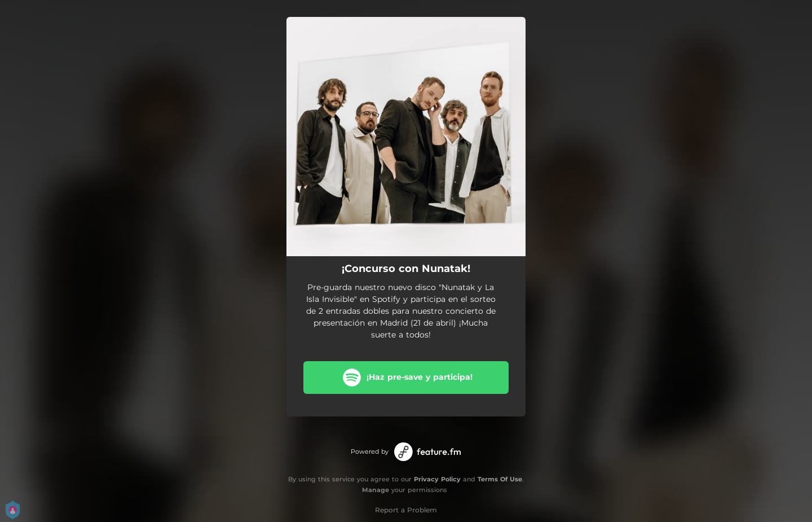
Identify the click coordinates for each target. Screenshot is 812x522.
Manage (376, 490)
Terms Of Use (500, 479)
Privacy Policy (437, 479)
